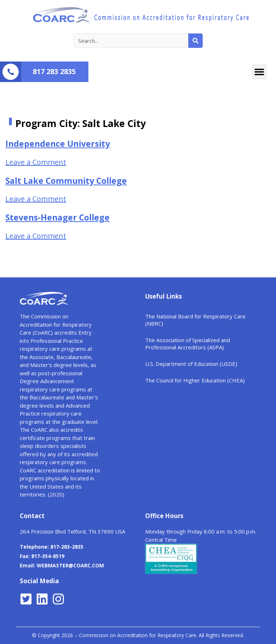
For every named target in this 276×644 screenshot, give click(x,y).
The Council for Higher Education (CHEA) (195, 380)
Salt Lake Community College (66, 181)
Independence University (58, 144)
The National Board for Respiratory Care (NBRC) (195, 320)
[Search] (195, 41)
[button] (259, 72)
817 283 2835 (54, 71)
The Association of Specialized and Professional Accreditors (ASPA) (188, 344)
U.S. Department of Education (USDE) (191, 364)
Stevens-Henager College (57, 217)
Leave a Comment (36, 162)
